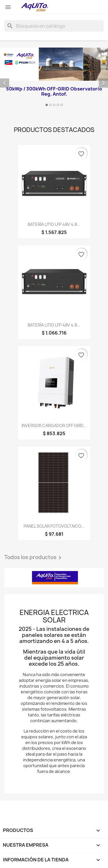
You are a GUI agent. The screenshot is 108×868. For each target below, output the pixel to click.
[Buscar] (54, 26)
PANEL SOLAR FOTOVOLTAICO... (54, 526)
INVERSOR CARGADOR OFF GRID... (54, 425)
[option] (54, 78)
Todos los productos (34, 558)
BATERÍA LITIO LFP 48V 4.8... (54, 224)
